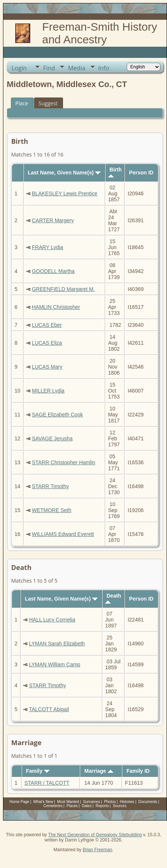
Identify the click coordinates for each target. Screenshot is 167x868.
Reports (102, 806)
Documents (148, 802)
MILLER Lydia (48, 391)
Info (104, 68)
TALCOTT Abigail (49, 709)
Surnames (92, 802)
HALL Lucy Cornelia (52, 620)
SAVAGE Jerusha (52, 438)
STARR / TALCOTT (47, 783)
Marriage (99, 771)
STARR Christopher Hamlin (63, 462)
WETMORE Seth (51, 510)
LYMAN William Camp (55, 664)
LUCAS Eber (47, 325)
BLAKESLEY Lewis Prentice (64, 193)
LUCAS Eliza (47, 343)
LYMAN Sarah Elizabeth (57, 644)
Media (76, 68)
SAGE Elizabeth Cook (57, 415)
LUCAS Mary (47, 367)
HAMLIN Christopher (56, 307)
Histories (127, 802)
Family (37, 771)
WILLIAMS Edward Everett (63, 534)
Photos (110, 802)
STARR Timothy (50, 486)
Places (72, 806)
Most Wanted (68, 802)
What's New (43, 802)
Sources (119, 806)
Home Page (20, 802)
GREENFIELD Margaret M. (63, 289)
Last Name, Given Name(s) (64, 173)
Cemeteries (53, 806)
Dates (86, 806)
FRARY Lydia (47, 247)
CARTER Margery (53, 220)
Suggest (48, 103)
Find (49, 68)
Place (22, 103)
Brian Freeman (97, 850)
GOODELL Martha (53, 271)
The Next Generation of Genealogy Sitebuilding (95, 835)
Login (19, 68)
